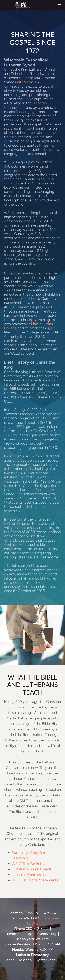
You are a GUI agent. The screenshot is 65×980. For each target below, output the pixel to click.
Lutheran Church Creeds (32, 869)
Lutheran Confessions (30, 875)
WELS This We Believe (30, 864)
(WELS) (21, 82)
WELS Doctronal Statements (35, 880)
